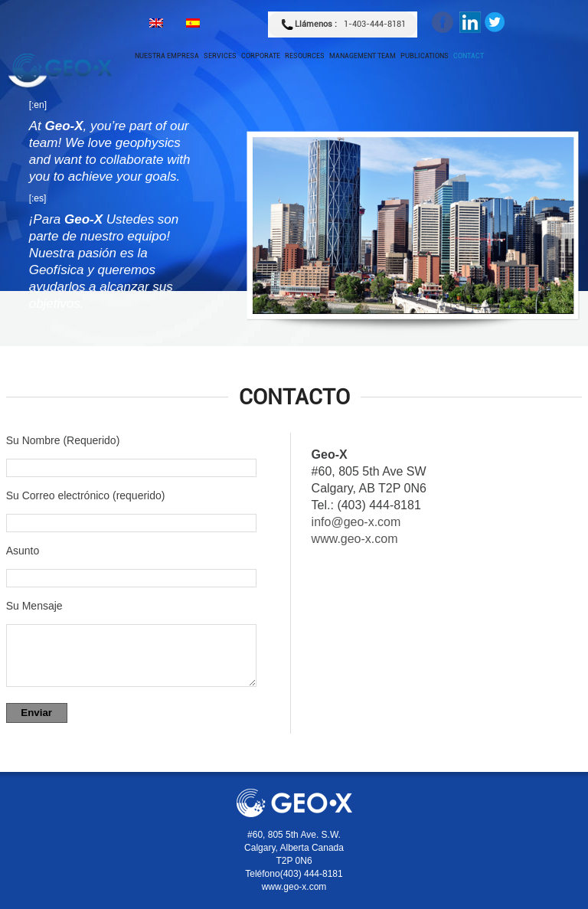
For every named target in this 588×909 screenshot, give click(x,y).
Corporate (261, 56)
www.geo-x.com (355, 539)
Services (220, 56)
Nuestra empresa (167, 56)
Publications (425, 56)
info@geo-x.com (356, 522)
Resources (305, 56)
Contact (469, 56)
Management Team (363, 56)
